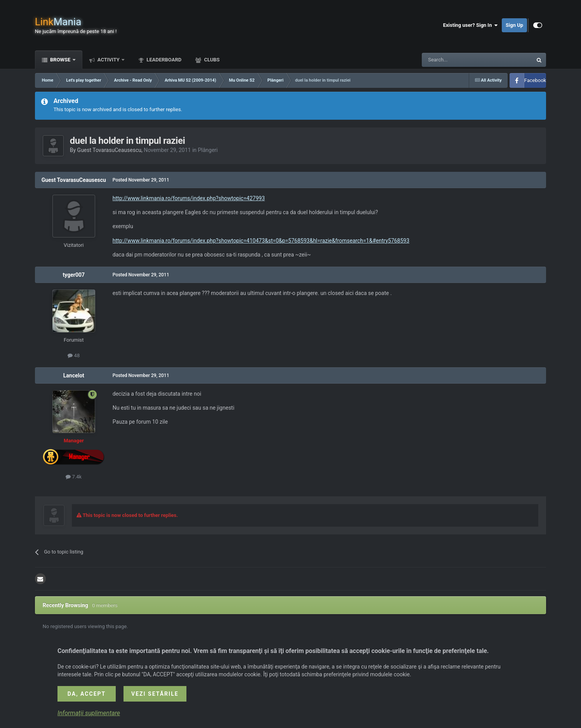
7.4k (74, 477)
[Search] (459, 60)
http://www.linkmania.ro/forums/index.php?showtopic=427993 (189, 198)
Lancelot (74, 375)
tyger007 (74, 275)
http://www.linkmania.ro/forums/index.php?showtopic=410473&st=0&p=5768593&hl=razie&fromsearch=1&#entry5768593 (261, 241)
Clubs (211, 60)
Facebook (535, 80)
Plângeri (208, 150)
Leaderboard (163, 60)
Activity (109, 60)
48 (74, 355)
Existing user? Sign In (471, 25)
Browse (60, 60)
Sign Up (514, 25)
